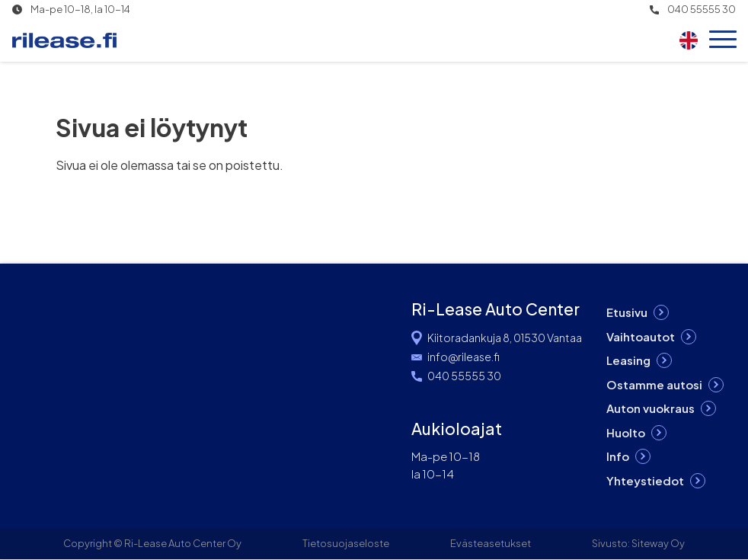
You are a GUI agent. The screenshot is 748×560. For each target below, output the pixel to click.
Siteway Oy (658, 543)
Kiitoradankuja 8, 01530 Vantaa (505, 338)
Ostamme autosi (654, 384)
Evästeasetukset (491, 543)
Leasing (628, 360)
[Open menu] (723, 40)
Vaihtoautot (641, 336)
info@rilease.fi (464, 357)
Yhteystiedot (645, 480)
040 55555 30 (702, 10)
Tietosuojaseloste (346, 543)
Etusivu (627, 312)
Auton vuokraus (651, 408)
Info (618, 456)
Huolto (626, 432)
